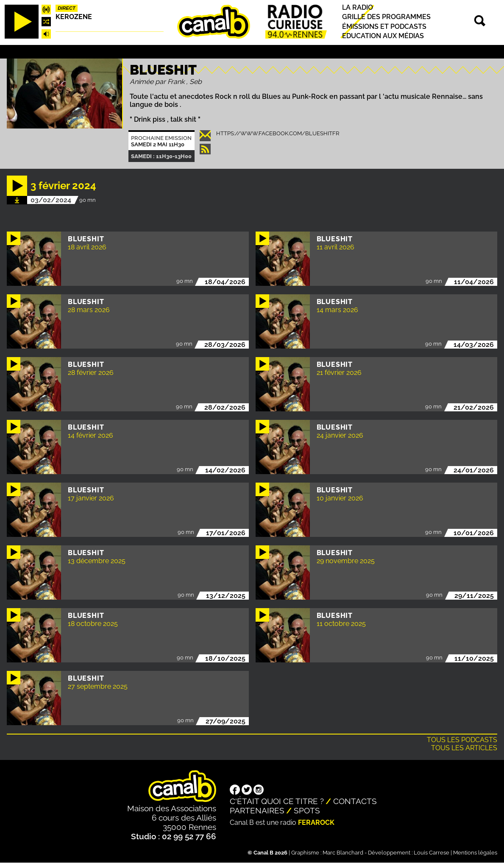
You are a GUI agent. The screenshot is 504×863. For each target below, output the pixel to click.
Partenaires (257, 810)
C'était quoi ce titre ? (277, 801)
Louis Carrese (432, 853)
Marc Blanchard (343, 853)
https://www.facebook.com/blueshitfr (278, 133)
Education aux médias (383, 36)
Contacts (355, 801)
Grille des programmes (386, 17)
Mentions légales (475, 853)
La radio (358, 7)
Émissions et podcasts (384, 27)
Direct (67, 8)
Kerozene (74, 17)
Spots (307, 810)
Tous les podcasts (462, 740)
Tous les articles (464, 748)
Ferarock (316, 823)
